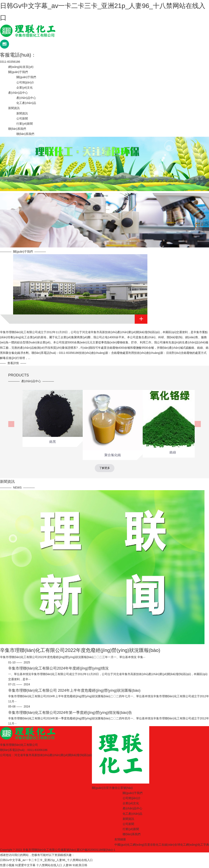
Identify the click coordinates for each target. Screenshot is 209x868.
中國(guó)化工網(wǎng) (129, 845)
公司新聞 (22, 118)
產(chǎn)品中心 (18, 93)
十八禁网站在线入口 (49, 865)
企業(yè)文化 (25, 88)
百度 (147, 845)
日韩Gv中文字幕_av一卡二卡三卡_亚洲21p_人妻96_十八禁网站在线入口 (46, 860)
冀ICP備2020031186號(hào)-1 (96, 850)
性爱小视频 (7, 865)
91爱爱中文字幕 (25, 865)
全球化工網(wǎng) (186, 845)
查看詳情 (13, 363)
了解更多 (105, 468)
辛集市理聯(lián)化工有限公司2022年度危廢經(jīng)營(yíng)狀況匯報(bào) (80, 650)
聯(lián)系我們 (17, 129)
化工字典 (203, 845)
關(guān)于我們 (18, 72)
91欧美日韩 (80, 865)
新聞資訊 (14, 108)
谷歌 (153, 845)
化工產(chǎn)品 (26, 103)
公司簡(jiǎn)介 (25, 82)
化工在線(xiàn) (165, 845)
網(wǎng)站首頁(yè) (21, 67)
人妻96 (67, 865)
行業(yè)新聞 (25, 124)
